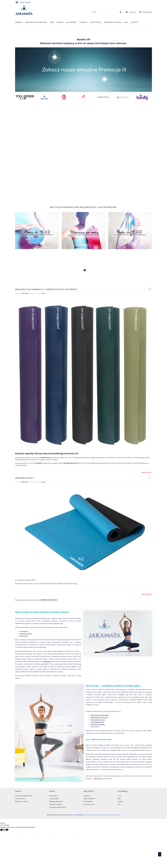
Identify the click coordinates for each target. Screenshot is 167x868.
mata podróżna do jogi (98, 720)
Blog (119, 799)
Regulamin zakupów (56, 804)
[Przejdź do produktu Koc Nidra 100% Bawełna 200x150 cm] (83, 281)
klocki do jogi (87, 815)
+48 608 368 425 (52, 600)
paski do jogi (24, 636)
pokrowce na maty (26, 633)
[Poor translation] (6, 830)
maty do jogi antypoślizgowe (100, 715)
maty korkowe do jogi (97, 722)
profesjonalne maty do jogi (99, 717)
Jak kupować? (54, 796)
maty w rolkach (116, 815)
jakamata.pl (47, 661)
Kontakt (120, 801)
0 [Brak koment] (150, 289)
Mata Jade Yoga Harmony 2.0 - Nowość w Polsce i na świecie (46, 289)
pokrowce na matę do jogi (101, 815)
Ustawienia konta (89, 804)
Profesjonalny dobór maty (23, 796)
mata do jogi (77, 815)
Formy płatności (20, 799)
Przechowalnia (88, 801)
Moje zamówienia (89, 799)
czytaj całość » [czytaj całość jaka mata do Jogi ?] (147, 594)
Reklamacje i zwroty (21, 801)
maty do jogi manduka (98, 724)
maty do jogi (24, 631)
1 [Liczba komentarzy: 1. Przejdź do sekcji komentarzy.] (150, 478)
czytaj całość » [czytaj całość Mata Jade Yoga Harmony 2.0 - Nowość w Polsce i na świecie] (147, 472)
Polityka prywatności (56, 801)
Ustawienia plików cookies (58, 807)
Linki (119, 804)
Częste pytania (54, 799)
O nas (120, 796)
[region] (83, 154)
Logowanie (87, 796)
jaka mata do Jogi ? (25, 478)
